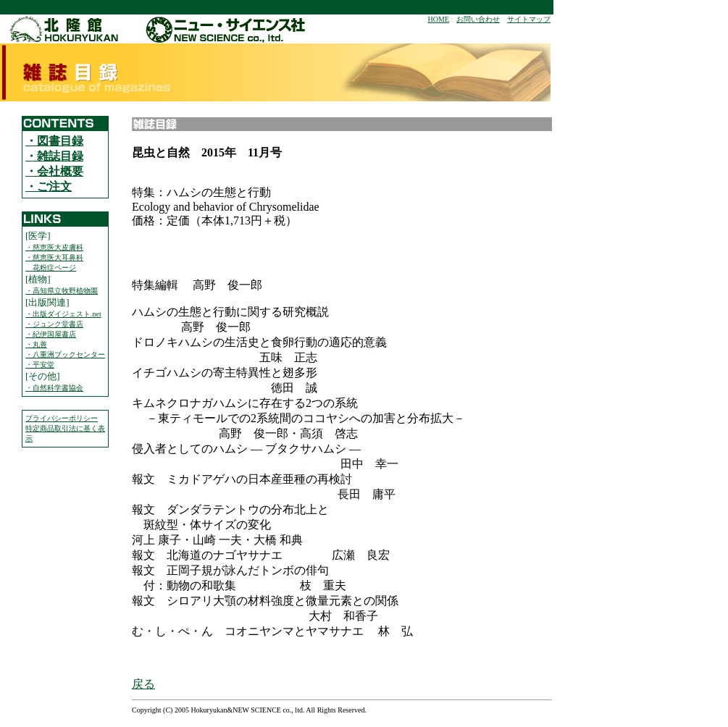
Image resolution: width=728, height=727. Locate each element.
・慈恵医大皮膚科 (54, 247)
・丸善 (36, 344)
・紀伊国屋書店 (51, 334)
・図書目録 (54, 141)
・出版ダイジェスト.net (63, 314)
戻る (143, 684)
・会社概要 (54, 171)
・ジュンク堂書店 (54, 324)
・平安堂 (40, 365)
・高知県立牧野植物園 (62, 291)
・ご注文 (49, 186)
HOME (439, 19)
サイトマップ (529, 19)
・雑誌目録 (54, 156)
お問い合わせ (478, 19)
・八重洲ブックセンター (65, 354)
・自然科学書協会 (54, 388)
